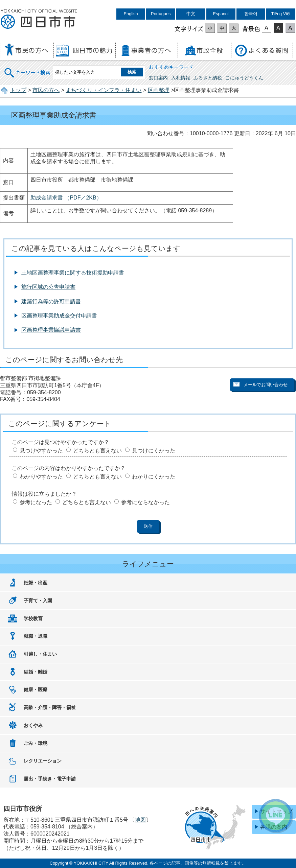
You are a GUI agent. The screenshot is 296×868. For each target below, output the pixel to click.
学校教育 (33, 618)
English (131, 14)
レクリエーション (43, 761)
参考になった (36, 502)
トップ (18, 90)
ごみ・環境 (36, 743)
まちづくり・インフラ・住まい (104, 90)
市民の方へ (46, 90)
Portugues (161, 14)
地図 (140, 820)
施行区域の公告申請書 (48, 287)
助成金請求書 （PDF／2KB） (66, 198)
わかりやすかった (41, 477)
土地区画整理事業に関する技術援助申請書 (73, 273)
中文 (191, 14)
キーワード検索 (28, 68)
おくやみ (33, 725)
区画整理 (159, 90)
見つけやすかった (41, 451)
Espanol (221, 14)
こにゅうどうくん (244, 78)
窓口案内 (158, 78)
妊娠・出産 (36, 583)
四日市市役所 (39, 19)
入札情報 (181, 78)
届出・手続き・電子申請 (50, 779)
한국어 (251, 14)
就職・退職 (36, 636)
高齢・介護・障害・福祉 (50, 707)
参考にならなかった (145, 502)
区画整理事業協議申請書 (51, 330)
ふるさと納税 (208, 78)
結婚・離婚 (36, 672)
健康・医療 (36, 689)
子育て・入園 (38, 601)
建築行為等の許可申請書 (51, 301)
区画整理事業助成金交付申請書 (59, 316)
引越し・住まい (40, 654)
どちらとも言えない (97, 451)
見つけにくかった (154, 451)
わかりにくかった (154, 477)
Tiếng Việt (281, 14)
